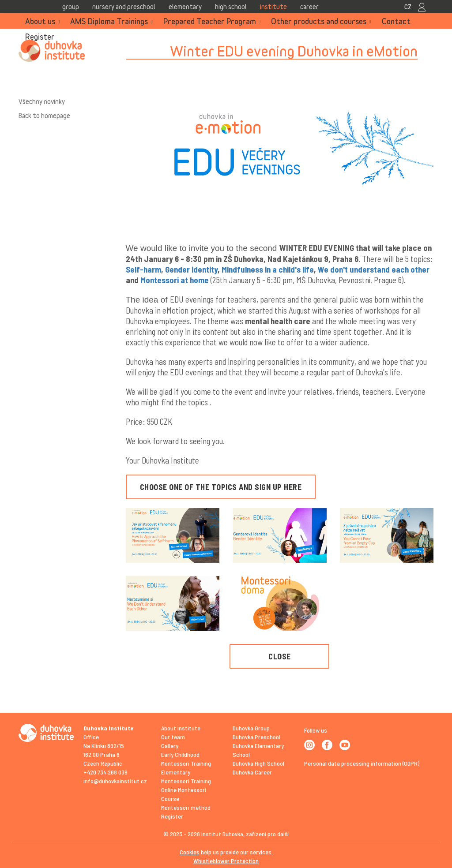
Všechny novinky (42, 101)
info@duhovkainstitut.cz (115, 781)
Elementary (185, 7)
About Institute (181, 728)
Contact (396, 21)
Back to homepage (44, 116)
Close (280, 656)
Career (309, 7)
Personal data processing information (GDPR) (362, 763)
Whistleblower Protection (226, 861)
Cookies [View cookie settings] (190, 852)
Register (40, 37)
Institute (273, 7)
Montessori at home (175, 280)
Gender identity (191, 269)
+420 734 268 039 (105, 772)
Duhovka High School (258, 763)
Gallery (170, 746)
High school (231, 7)
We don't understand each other (374, 269)
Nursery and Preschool (124, 7)
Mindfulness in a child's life (268, 269)
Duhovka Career (252, 772)
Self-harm (143, 269)
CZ (408, 7)
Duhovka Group (251, 728)
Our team (173, 737)
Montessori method (186, 807)
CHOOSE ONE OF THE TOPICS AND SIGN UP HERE (221, 487)
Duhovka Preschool (256, 737)
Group (71, 7)
